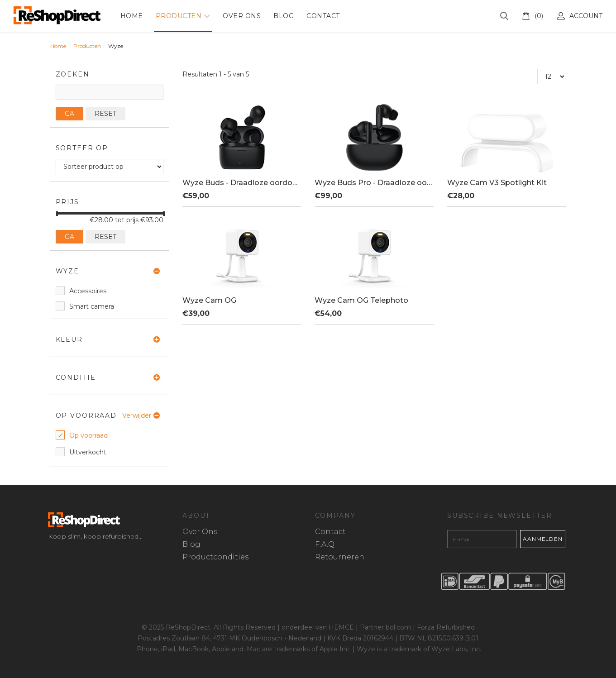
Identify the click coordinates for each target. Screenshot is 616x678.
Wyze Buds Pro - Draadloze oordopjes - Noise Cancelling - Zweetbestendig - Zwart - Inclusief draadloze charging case (374, 183)
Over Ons (242, 16)
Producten (179, 16)
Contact (323, 16)
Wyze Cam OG (209, 301)
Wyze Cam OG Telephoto (361, 301)
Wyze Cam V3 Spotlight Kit (497, 183)
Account (580, 16)
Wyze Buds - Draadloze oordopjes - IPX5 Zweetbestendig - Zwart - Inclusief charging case (242, 183)
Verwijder (137, 415)
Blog (284, 16)
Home (132, 16)
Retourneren (340, 557)
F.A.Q (325, 544)
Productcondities (215, 557)
